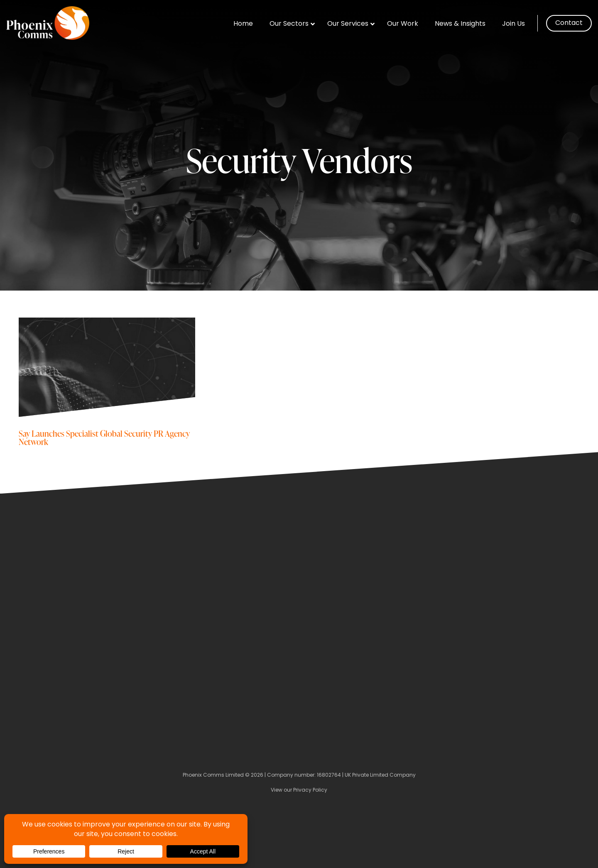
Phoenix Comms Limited (213, 775)
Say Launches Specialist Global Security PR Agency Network (104, 437)
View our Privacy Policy (299, 790)
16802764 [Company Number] (329, 775)
